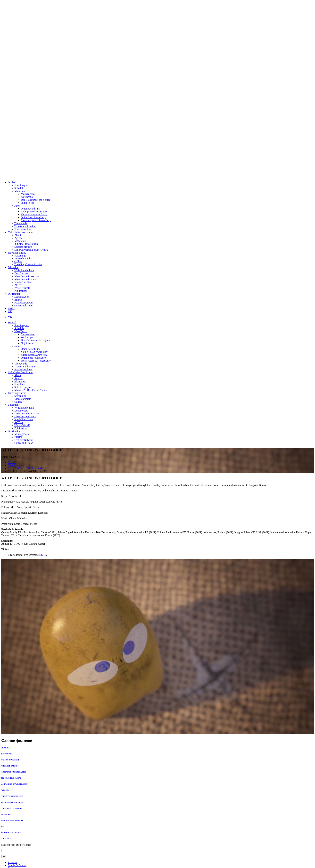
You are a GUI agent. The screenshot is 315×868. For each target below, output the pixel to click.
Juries (17, 206)
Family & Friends (17, 865)
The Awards (21, 223)
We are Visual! (22, 288)
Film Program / (16, 465)
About (18, 235)
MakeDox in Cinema (25, 279)
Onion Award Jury (30, 209)
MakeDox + (21, 191)
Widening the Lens (24, 270)
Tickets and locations (25, 226)
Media (11, 308)
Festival (12, 182)
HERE (43, 555)
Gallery (18, 261)
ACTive (19, 285)
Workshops (27, 197)
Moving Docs (22, 297)
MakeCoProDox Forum (20, 232)
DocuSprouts (21, 273)
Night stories (28, 203)
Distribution (14, 294)
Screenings (20, 256)
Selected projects (23, 247)
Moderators (20, 241)
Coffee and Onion (24, 306)
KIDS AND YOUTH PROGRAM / (26, 468)
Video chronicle (23, 259)
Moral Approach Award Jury (36, 220)
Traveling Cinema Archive (28, 264)
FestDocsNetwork (24, 303)
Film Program (22, 185)
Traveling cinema (17, 253)
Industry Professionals (26, 244)
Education (13, 267)
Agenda (18, 238)
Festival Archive (23, 229)
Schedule (19, 188)
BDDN (18, 300)
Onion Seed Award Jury (33, 217)
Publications (21, 291)
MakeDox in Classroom (27, 276)
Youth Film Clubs (24, 282)
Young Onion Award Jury (34, 212)
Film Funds (20, 384)
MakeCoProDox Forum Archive (31, 250)
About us (13, 862)
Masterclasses (28, 194)
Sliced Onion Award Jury (34, 214)
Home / (12, 462)
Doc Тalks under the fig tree (36, 200)
